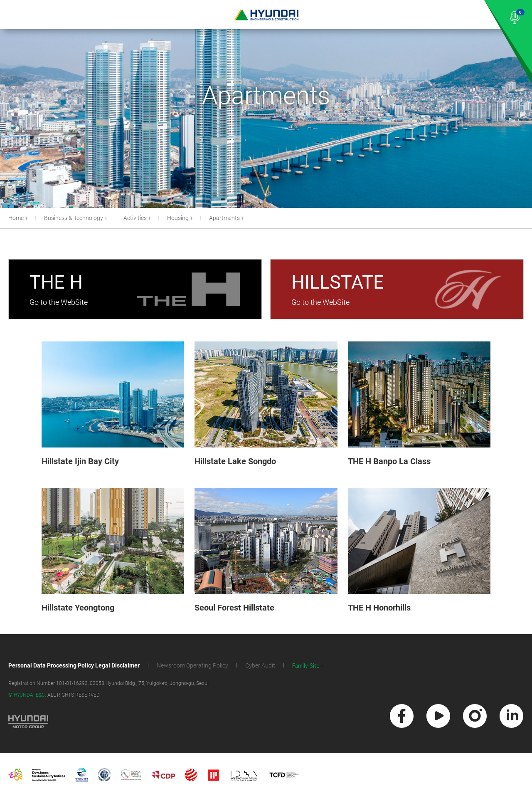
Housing (178, 218)
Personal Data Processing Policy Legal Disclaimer (74, 665)
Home (16, 218)
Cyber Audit (260, 665)
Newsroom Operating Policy (192, 665)
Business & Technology (74, 218)
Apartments (224, 218)
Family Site (306, 666)
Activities (135, 218)
